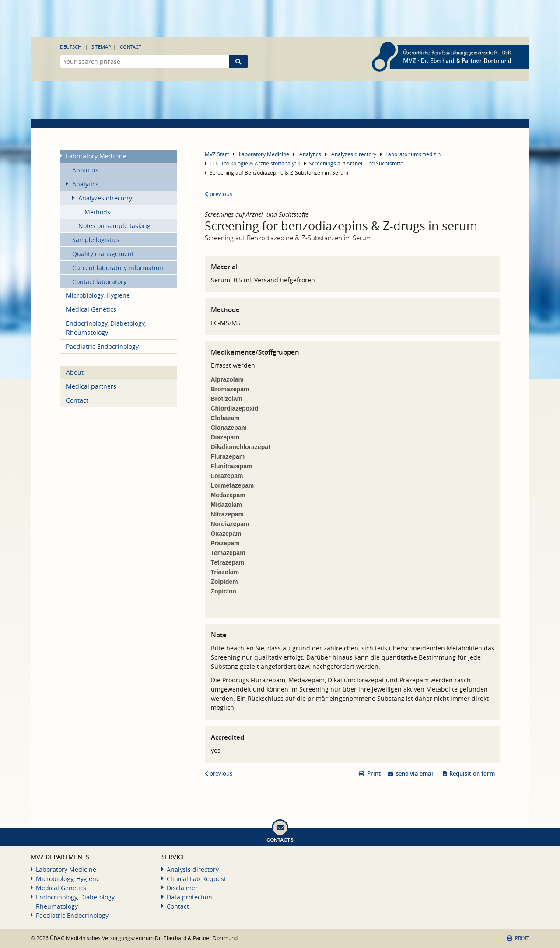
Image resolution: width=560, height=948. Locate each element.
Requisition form (472, 774)
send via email (415, 774)
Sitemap (101, 47)
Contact (131, 47)
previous (219, 194)
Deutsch (71, 47)
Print (374, 774)
